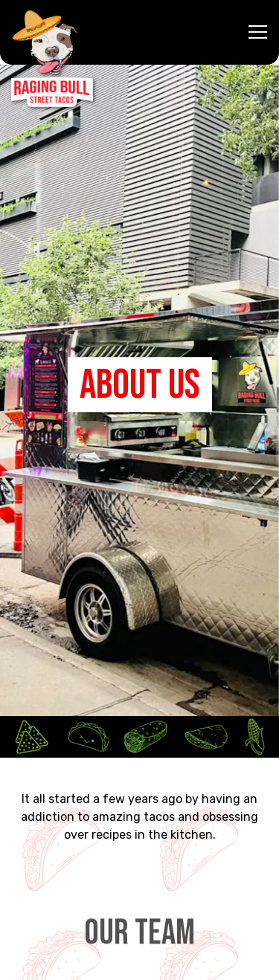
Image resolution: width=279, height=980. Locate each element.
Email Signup (140, 961)
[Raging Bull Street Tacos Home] (52, 58)
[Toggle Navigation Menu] (258, 32)
